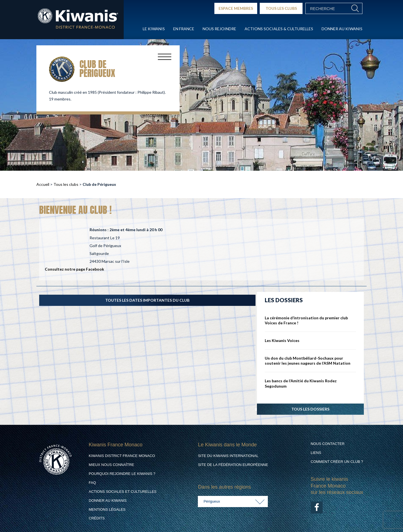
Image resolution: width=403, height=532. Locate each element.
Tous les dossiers (310, 409)
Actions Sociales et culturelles (123, 492)
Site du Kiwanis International (228, 456)
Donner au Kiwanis (342, 29)
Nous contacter (328, 444)
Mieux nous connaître (112, 465)
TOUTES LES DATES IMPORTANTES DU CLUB (147, 300)
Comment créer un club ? (337, 462)
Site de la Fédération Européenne (233, 465)
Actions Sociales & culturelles (279, 29)
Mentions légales (107, 509)
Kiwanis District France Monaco (122, 456)
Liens (316, 453)
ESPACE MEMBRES (236, 8)
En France (184, 29)
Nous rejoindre (219, 29)
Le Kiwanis (154, 29)
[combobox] (233, 501)
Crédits (97, 518)
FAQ (92, 483)
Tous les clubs (66, 184)
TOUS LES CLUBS (281, 8)
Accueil (43, 184)
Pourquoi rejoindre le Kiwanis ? (122, 474)
